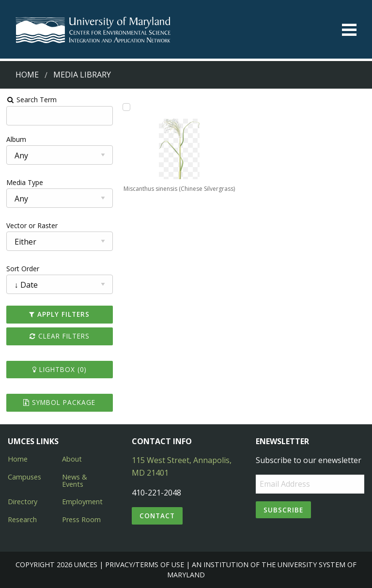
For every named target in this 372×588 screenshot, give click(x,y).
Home (27, 75)
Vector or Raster (32, 225)
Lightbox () (60, 369)
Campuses (24, 477)
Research (22, 519)
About (72, 459)
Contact (157, 516)
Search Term (32, 100)
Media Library (82, 75)
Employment (82, 502)
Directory (23, 502)
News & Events (75, 480)
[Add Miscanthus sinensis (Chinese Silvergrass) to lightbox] (126, 107)
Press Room (81, 519)
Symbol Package (59, 402)
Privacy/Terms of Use (145, 565)
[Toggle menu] (349, 30)
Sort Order (23, 269)
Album (16, 139)
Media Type (25, 182)
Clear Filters (60, 336)
